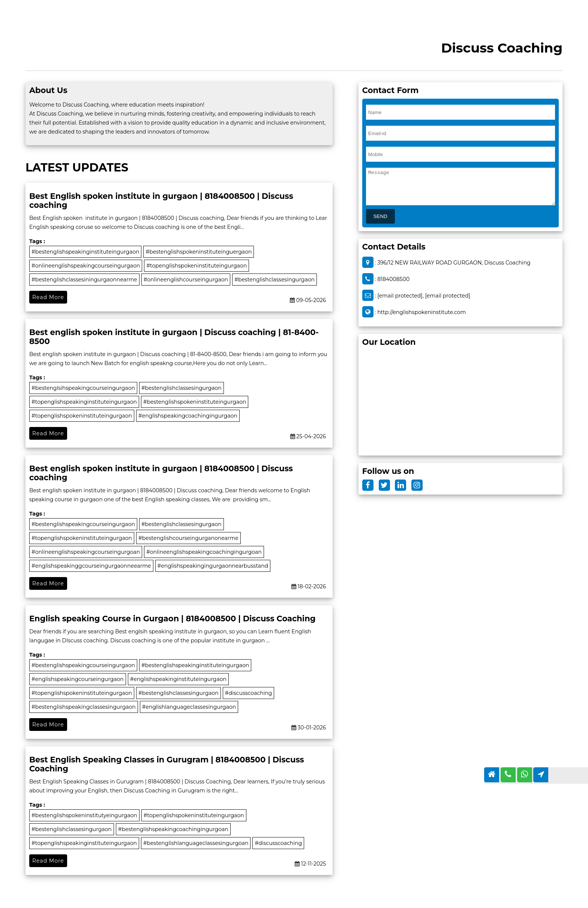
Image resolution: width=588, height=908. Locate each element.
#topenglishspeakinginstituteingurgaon (84, 402)
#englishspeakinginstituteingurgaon (178, 679)
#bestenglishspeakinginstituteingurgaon (85, 252)
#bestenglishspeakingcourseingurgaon (83, 524)
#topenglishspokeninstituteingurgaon (196, 266)
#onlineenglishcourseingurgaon (186, 280)
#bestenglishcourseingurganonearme (188, 538)
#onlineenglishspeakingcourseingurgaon (86, 266)
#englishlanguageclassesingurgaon (189, 707)
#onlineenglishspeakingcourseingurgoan (86, 552)
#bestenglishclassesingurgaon (274, 280)
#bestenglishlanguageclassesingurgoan (196, 843)
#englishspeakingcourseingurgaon (78, 679)
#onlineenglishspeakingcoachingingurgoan (204, 552)
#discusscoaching (249, 693)
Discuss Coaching (502, 48)
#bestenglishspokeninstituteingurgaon (195, 402)
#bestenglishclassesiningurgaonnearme (84, 280)
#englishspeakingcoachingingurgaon (188, 416)
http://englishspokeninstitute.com (421, 312)
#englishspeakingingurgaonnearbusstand (213, 566)
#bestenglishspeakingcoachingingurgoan (173, 829)
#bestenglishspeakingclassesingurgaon (84, 707)
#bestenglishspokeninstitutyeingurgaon (84, 815)
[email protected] (400, 296)
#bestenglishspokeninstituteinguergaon (199, 252)
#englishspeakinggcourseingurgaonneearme (91, 566)
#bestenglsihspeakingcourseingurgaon (83, 388)
